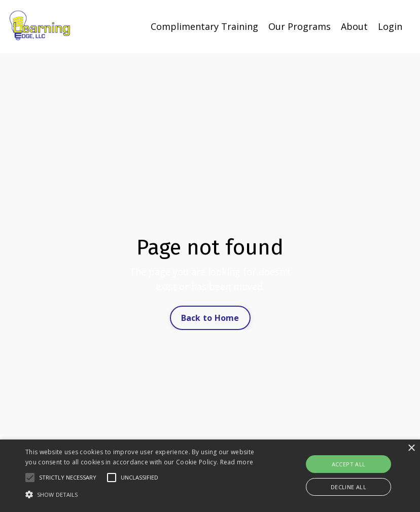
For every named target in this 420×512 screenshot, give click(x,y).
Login (390, 26)
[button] (30, 478)
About (354, 26)
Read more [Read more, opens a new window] (237, 462)
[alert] (210, 476)
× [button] (411, 448)
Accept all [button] (349, 464)
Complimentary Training (204, 26)
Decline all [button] (348, 487)
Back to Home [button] (210, 318)
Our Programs (300, 26)
